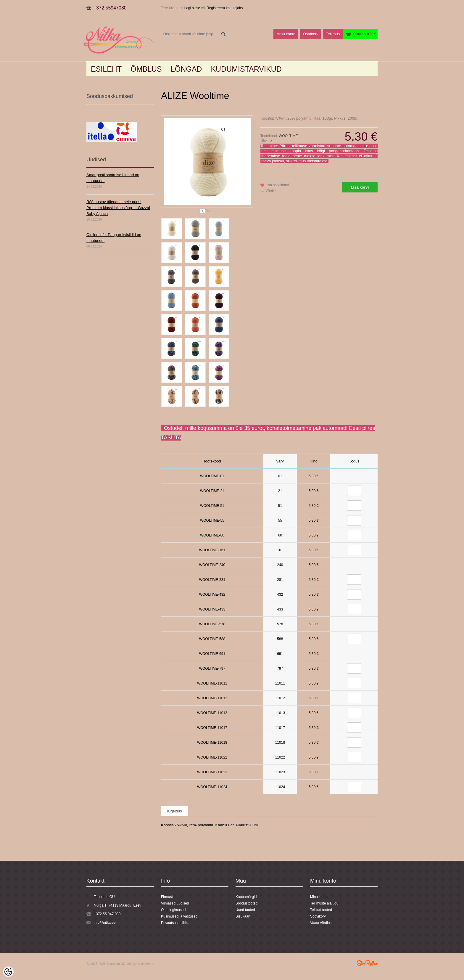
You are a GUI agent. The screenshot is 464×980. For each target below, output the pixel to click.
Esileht (106, 69)
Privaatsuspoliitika (175, 923)
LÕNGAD (186, 69)
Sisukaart (243, 916)
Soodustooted (246, 903)
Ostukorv (365, 34)
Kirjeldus (175, 811)
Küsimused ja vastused (179, 916)
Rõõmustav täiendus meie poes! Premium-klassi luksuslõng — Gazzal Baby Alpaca (118, 208)
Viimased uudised (175, 903)
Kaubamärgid (246, 897)
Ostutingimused (173, 910)
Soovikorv (318, 916)
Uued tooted (245, 910)
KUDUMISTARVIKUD (246, 69)
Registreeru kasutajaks (225, 8)
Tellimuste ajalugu (324, 903)
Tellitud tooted (321, 910)
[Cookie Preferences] (8, 972)
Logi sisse (192, 8)
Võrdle (271, 191)
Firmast (167, 897)
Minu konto (286, 34)
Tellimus (333, 34)
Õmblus (146, 69)
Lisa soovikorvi (277, 185)
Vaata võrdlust (321, 923)
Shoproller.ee (367, 963)
